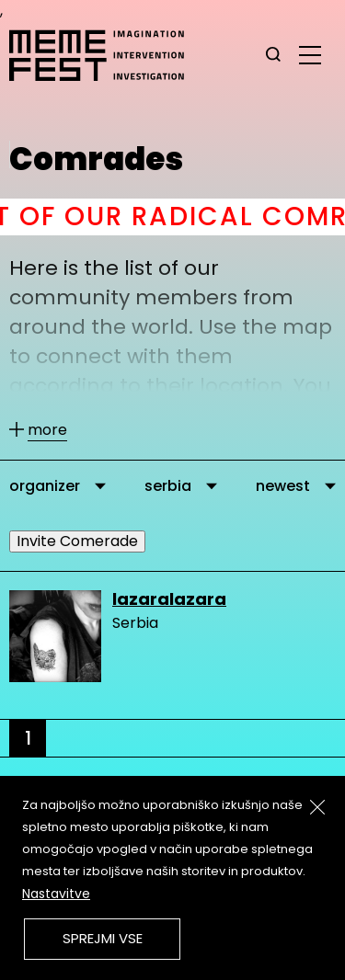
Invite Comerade (77, 541)
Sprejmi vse (103, 938)
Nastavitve (56, 894)
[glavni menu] (310, 54)
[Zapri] (317, 807)
